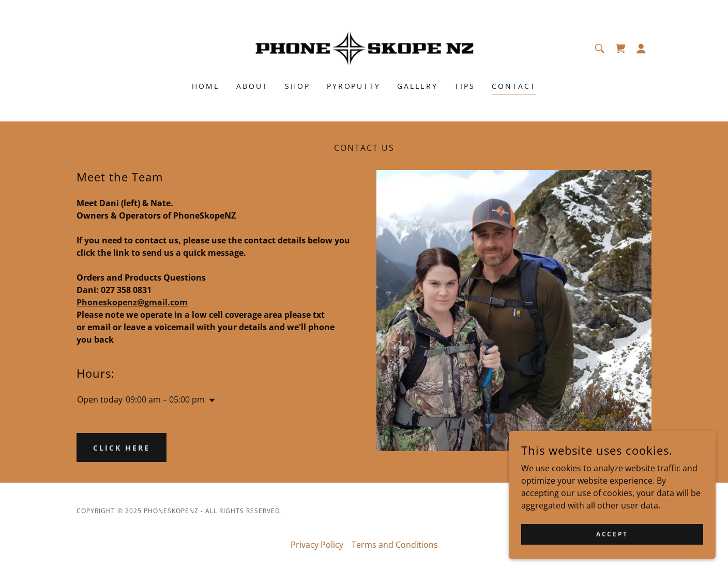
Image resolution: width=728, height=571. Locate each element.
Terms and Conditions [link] (395, 545)
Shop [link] (298, 86)
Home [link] (206, 86)
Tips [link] (465, 86)
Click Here (122, 448)
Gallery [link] (418, 86)
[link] (364, 48)
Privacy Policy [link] (317, 545)
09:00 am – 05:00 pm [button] (165, 399)
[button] (641, 49)
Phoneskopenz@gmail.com (132, 302)
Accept (612, 534)
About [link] (252, 86)
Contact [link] (514, 86)
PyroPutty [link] (354, 86)
